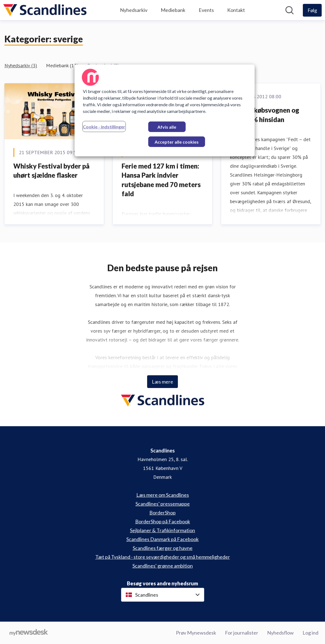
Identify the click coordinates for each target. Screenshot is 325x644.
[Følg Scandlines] (312, 10)
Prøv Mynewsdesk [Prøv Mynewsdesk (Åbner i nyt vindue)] (196, 633)
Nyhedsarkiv (134, 10)
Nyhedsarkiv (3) (21, 65)
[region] (165, 110)
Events (206, 10)
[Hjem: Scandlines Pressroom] (45, 10)
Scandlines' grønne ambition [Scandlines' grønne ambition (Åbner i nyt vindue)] (163, 566)
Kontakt (236, 10)
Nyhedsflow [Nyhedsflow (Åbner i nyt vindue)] (280, 633)
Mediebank (173, 10)
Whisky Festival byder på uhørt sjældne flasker (51, 171)
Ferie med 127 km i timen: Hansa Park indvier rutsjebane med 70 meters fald (161, 180)
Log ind (310, 633)
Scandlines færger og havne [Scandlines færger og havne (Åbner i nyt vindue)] (163, 548)
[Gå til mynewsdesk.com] (29, 633)
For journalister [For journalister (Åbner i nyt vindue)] (242, 633)
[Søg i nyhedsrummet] (290, 10)
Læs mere (162, 382)
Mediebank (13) (62, 65)
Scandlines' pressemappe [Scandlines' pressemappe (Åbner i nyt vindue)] (163, 504)
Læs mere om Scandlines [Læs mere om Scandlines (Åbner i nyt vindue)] (163, 495)
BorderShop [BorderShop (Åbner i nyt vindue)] (162, 513)
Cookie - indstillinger (104, 127)
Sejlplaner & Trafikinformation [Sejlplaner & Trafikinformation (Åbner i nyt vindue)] (162, 530)
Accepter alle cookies (177, 142)
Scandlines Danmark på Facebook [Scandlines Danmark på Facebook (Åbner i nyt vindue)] (162, 539)
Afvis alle (167, 127)
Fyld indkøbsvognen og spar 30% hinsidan (265, 115)
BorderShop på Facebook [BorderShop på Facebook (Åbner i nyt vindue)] (163, 521)
